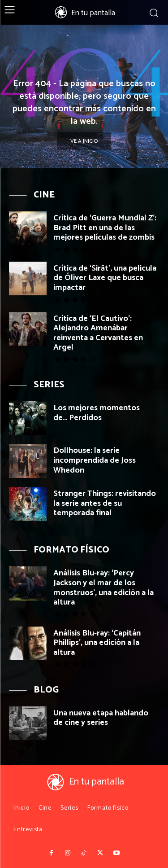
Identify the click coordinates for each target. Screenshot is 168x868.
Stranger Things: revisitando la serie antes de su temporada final (105, 503)
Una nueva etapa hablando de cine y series (101, 718)
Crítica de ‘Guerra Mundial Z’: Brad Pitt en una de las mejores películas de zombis (105, 228)
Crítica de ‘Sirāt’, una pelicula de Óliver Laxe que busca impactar (105, 278)
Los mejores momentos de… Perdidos (97, 413)
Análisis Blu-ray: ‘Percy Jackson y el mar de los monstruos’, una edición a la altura (103, 588)
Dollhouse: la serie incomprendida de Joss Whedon (95, 460)
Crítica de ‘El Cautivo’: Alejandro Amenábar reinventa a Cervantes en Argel (98, 333)
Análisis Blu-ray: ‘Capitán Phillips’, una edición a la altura (97, 643)
